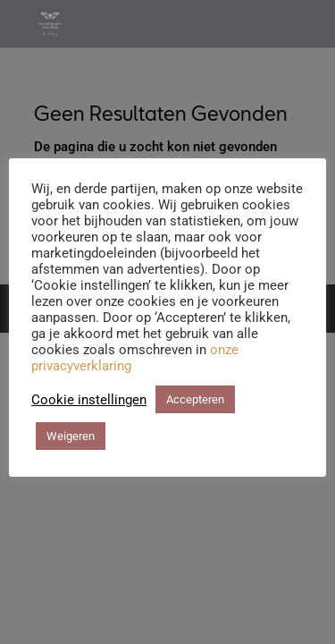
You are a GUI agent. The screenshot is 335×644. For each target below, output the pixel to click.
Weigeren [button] (71, 436)
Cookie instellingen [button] (89, 400)
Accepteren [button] (195, 399)
